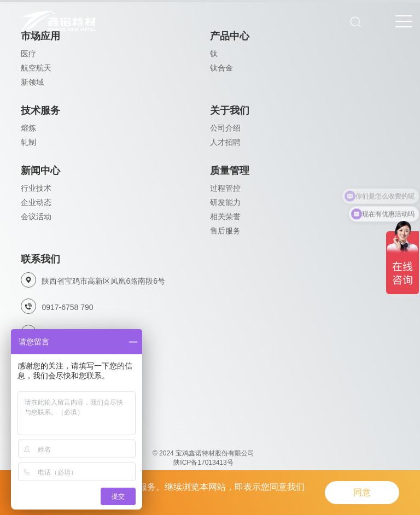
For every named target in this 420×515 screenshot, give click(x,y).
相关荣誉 (225, 216)
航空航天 (36, 68)
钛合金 (221, 68)
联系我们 (40, 259)
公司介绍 (225, 128)
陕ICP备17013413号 (203, 463)
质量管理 (230, 171)
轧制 (28, 142)
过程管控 (225, 188)
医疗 (28, 54)
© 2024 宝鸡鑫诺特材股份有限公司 (203, 453)
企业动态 (36, 202)
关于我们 (230, 110)
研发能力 (225, 202)
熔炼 (28, 128)
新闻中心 (40, 171)
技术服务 (40, 110)
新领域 (32, 82)
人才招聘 (225, 142)
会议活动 (36, 216)
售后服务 (225, 231)
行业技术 (36, 188)
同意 (362, 492)
